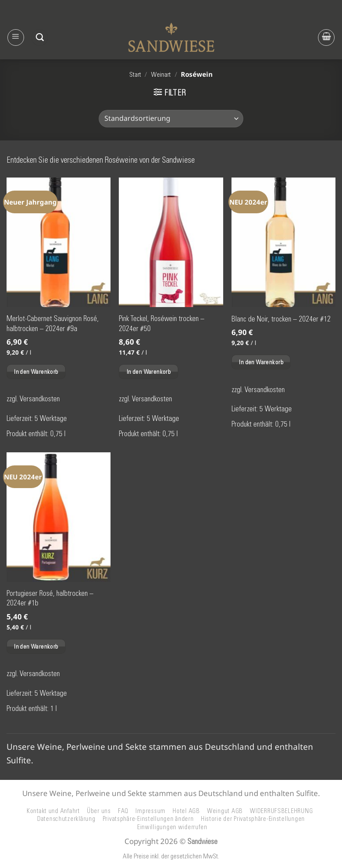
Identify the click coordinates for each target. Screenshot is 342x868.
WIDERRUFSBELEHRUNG (281, 811)
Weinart (161, 75)
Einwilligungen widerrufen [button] (172, 827)
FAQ (123, 811)
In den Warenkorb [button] (36, 372)
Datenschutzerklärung (66, 819)
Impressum (150, 811)
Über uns (99, 811)
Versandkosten (40, 399)
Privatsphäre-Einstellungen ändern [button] (148, 819)
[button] (16, 38)
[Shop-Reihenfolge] (171, 119)
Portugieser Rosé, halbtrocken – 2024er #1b (50, 598)
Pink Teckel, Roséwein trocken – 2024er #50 (162, 323)
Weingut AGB (225, 811)
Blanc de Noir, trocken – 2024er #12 (281, 319)
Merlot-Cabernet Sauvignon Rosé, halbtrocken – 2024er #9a (53, 323)
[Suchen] (40, 38)
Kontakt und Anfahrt (53, 811)
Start (135, 75)
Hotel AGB (186, 811)
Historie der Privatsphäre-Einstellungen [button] (253, 819)
